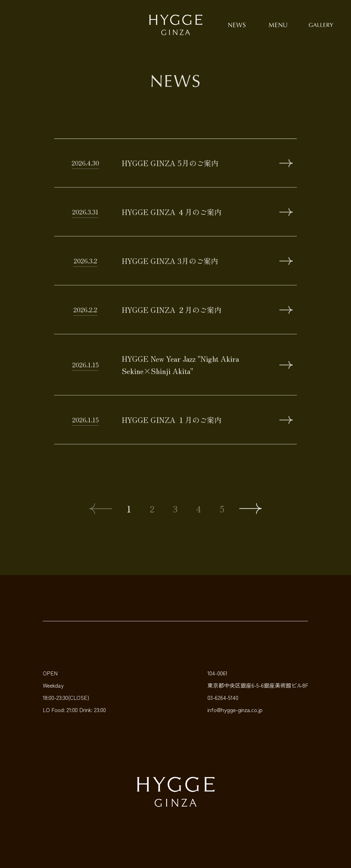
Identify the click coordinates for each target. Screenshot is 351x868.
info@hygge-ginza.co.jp (235, 710)
